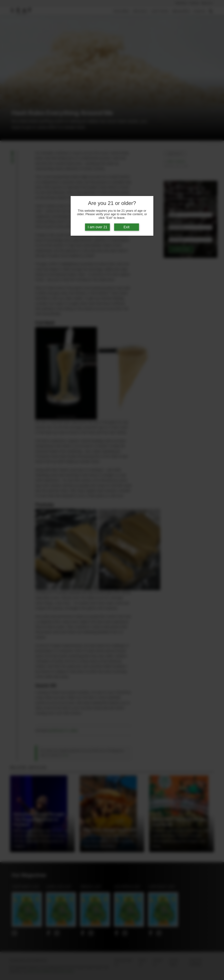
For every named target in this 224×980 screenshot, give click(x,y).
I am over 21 (98, 227)
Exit (127, 227)
